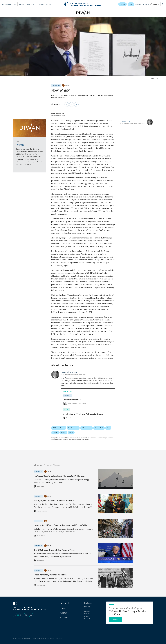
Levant (55, 432)
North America (73, 428)
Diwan (29, 4)
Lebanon (122, 4)
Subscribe (116, 619)
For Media (88, 619)
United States (86, 428)
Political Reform (59, 428)
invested (98, 282)
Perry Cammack (59, 113)
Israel (63, 432)
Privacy (87, 616)
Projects (88, 603)
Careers (87, 614)
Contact (87, 611)
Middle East (99, 428)
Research (22, 4)
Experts (42, 4)
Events (87, 607)
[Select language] (155, 4)
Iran (131, 4)
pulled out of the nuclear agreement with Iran (94, 121)
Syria (71, 432)
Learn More (20, 168)
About (35, 4)
